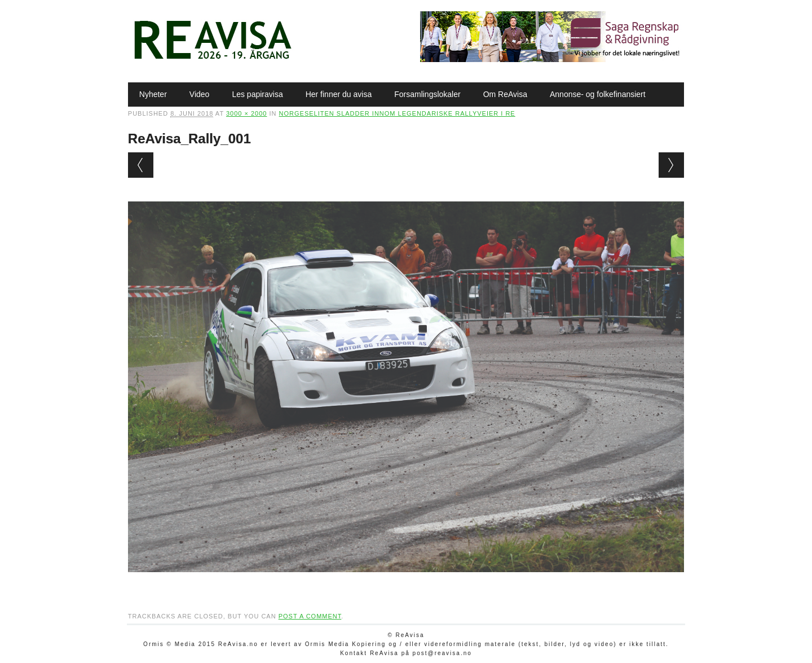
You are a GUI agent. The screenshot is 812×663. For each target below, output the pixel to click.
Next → (671, 165)
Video (200, 94)
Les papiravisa (257, 94)
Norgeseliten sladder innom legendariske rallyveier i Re (397, 113)
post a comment (310, 616)
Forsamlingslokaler (427, 94)
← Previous (141, 165)
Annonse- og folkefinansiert (598, 94)
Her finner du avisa (339, 94)
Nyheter (153, 94)
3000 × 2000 (246, 113)
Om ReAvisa (505, 94)
